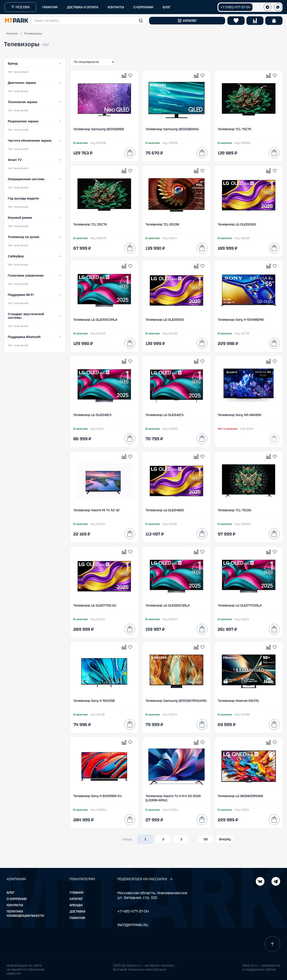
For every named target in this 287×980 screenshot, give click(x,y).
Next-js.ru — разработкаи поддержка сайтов (261, 967)
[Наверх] (272, 944)
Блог (11, 893)
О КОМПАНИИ (143, 7)
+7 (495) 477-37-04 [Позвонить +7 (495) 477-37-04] (235, 7)
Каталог (12, 34)
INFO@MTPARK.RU (133, 925)
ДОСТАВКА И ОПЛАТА (83, 7)
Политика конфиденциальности (25, 913)
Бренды (76, 905)
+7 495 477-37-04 (133, 911)
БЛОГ (167, 7)
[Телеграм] (267, 7)
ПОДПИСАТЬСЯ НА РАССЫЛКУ (145, 879)
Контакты (15, 905)
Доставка (78, 911)
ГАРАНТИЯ (50, 7)
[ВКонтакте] (276, 882)
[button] (89, 21)
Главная (77, 893)
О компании (17, 899)
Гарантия (77, 918)
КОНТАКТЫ (116, 7)
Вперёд (225, 839)
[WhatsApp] (278, 7)
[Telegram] (260, 882)
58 (206, 839)
